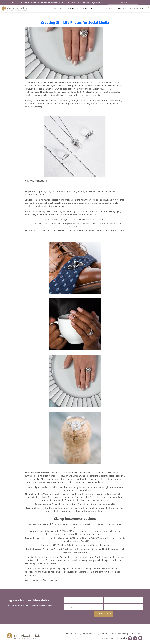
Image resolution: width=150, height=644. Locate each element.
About (54, 9)
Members (86, 9)
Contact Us (108, 638)
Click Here (123, 3)
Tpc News (110, 9)
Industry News (122, 9)
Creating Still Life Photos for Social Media (75, 22)
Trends (94, 9)
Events (102, 9)
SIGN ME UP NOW (104, 614)
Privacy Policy (120, 638)
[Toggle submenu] (58, 9)
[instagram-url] (135, 638)
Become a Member (136, 9)
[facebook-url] (130, 638)
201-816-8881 (120, 634)
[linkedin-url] (140, 638)
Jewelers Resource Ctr (70, 9)
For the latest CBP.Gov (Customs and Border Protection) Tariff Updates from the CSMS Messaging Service (58, 2)
